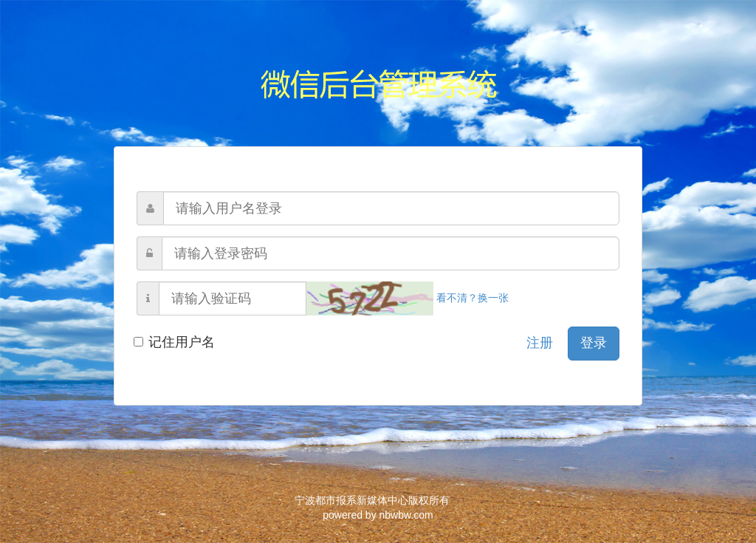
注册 (540, 343)
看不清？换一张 (408, 298)
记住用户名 (176, 342)
